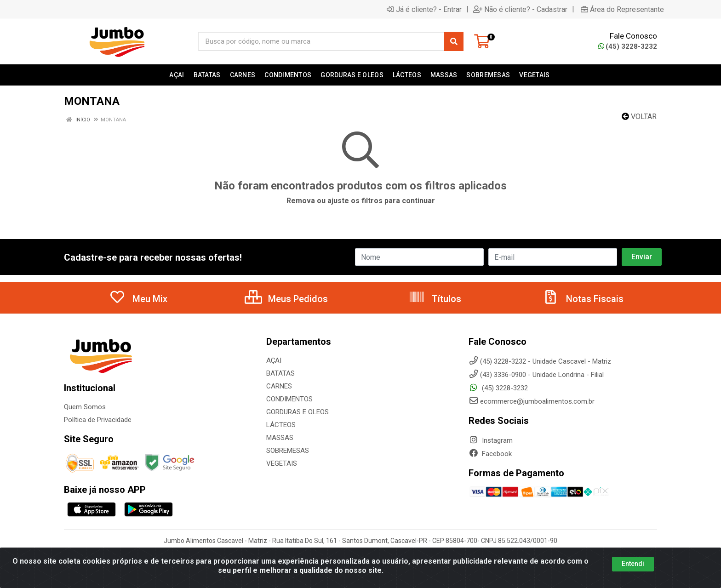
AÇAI (274, 360)
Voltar (639, 117)
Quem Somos (85, 407)
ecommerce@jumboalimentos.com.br (532, 401)
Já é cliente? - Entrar (424, 9)
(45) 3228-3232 (628, 46)
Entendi (633, 564)
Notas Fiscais (583, 299)
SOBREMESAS (288, 451)
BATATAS (280, 373)
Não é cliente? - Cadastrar (520, 9)
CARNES (279, 386)
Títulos (435, 299)
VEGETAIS (282, 463)
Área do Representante (622, 9)
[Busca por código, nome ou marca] (321, 41)
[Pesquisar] (454, 41)
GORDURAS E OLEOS (298, 412)
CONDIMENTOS (289, 399)
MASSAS (280, 438)
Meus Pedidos (286, 299)
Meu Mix (138, 299)
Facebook (490, 454)
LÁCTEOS (281, 425)
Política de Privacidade (98, 420)
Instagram (491, 440)
